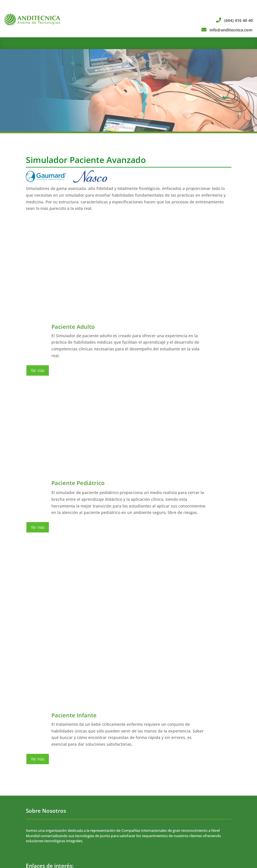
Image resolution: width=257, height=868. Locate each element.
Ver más (38, 370)
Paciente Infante (74, 569)
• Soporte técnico (40, 765)
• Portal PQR (36, 774)
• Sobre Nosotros (40, 739)
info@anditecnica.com (99, 834)
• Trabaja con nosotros (45, 748)
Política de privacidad (46, 757)
